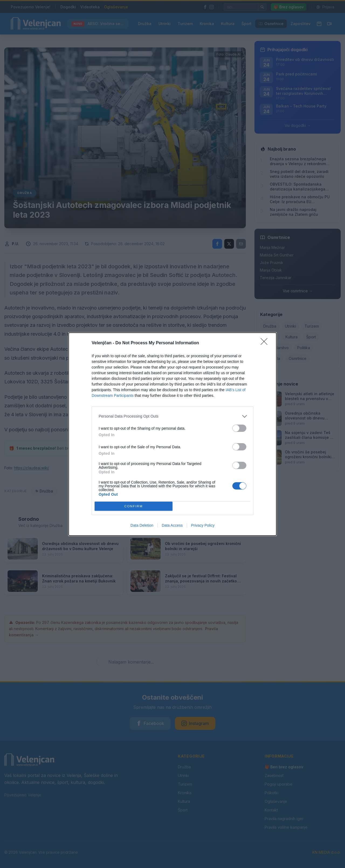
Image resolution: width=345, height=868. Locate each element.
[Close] (266, 343)
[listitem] (172, 416)
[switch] (239, 428)
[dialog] (172, 434)
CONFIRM (134, 506)
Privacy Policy (203, 525)
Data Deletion (142, 525)
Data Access (172, 525)
